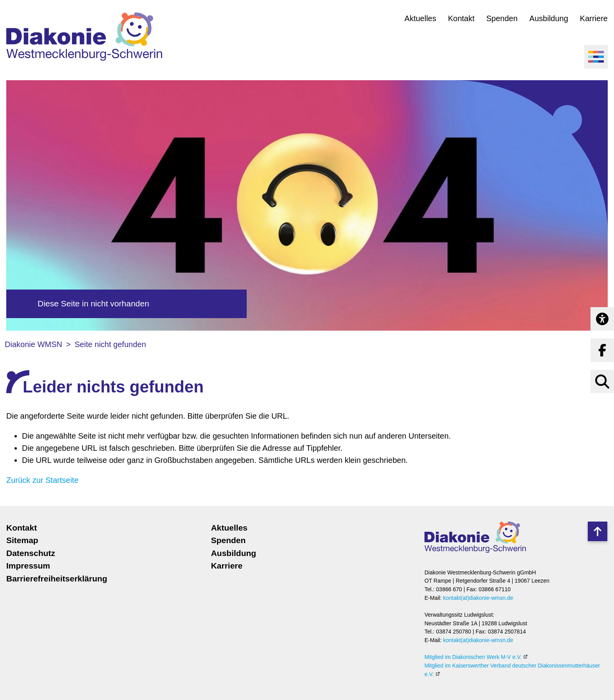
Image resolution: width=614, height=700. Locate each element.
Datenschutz (31, 553)
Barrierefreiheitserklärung (57, 579)
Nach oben (597, 531)
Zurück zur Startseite (42, 480)
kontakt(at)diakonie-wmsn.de (478, 598)
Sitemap (22, 540)
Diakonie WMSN (33, 344)
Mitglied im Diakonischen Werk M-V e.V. (473, 657)
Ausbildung (549, 18)
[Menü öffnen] (596, 57)
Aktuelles (420, 18)
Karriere (594, 18)
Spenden (502, 18)
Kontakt (461, 18)
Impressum (28, 566)
